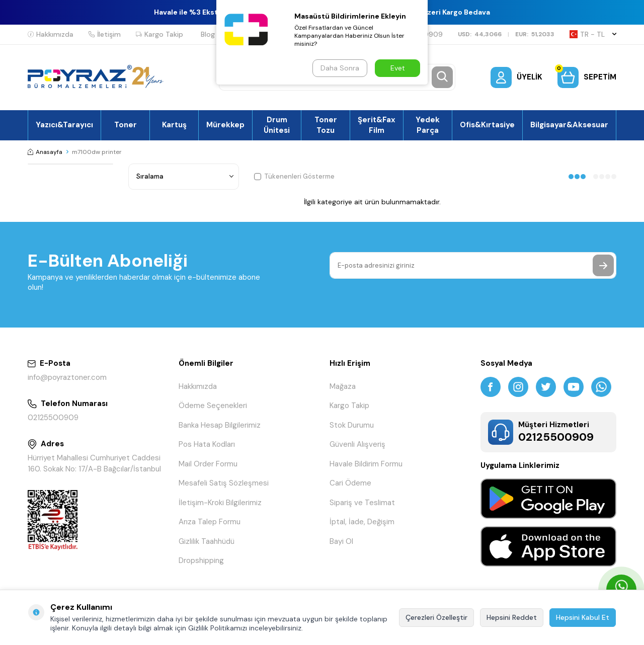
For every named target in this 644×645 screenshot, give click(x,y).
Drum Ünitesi (277, 125)
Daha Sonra (340, 68)
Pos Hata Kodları (207, 444)
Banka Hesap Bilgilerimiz (220, 425)
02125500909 (53, 418)
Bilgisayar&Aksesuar (569, 125)
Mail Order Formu (208, 464)
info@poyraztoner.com (67, 377)
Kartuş (174, 125)
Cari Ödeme (350, 483)
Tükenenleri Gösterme (294, 176)
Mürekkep (225, 125)
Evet (398, 68)
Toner (126, 125)
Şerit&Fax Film (377, 125)
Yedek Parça (428, 125)
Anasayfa (45, 152)
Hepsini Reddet (512, 617)
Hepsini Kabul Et (583, 617)
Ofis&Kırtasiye (487, 125)
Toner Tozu (326, 125)
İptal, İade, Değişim (362, 522)
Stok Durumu (352, 425)
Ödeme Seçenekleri (213, 406)
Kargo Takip (159, 34)
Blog (208, 34)
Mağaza (343, 386)
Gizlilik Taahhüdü (207, 541)
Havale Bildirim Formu (366, 464)
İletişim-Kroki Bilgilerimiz (220, 503)
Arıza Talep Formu (210, 522)
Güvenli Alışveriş (357, 444)
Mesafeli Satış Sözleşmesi (224, 483)
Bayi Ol (341, 541)
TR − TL (593, 34)
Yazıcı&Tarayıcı (64, 125)
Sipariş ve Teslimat (362, 503)
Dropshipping (201, 560)
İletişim (105, 34)
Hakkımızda (51, 34)
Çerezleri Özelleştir (436, 617)
